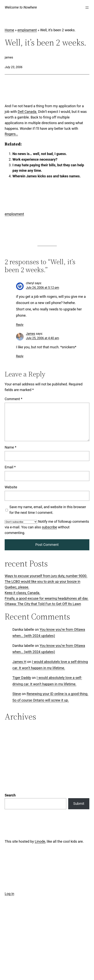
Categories (13, 729)
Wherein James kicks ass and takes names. (47, 176)
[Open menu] (87, 8)
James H (19, 662)
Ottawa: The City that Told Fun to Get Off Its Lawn (43, 604)
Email (10, 467)
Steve (17, 694)
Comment (13, 399)
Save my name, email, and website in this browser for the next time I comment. (48, 510)
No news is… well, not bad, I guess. (40, 154)
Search (10, 745)
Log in (9, 843)
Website (11, 487)
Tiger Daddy (22, 678)
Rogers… (11, 134)
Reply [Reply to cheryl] (20, 324)
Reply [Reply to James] (20, 356)
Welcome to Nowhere (21, 7)
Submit (79, 753)
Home (9, 30)
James (31, 334)
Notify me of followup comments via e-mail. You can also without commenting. (47, 527)
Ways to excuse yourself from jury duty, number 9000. (46, 576)
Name (10, 447)
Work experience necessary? (35, 159)
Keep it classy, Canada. (22, 593)
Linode (40, 791)
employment (27, 30)
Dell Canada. (28, 112)
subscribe (49, 527)
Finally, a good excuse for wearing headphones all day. (47, 598)
